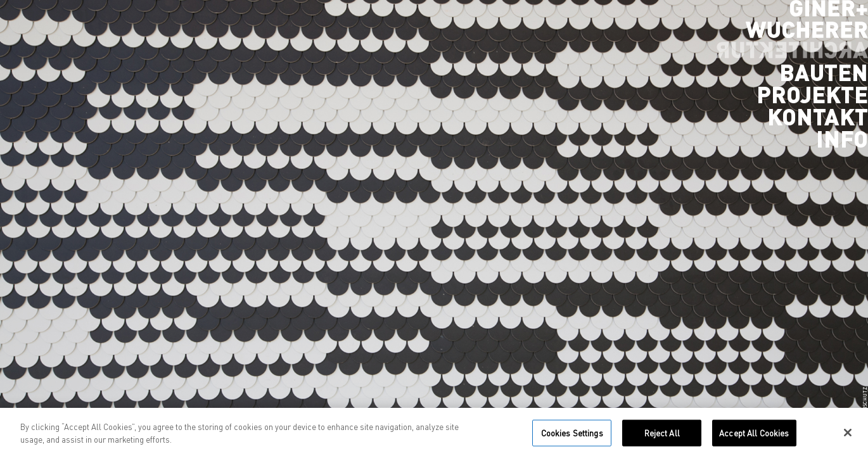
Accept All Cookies (754, 436)
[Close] (848, 436)
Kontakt (818, 117)
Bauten (824, 72)
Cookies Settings (572, 436)
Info (842, 139)
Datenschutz (865, 405)
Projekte (812, 94)
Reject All (662, 436)
